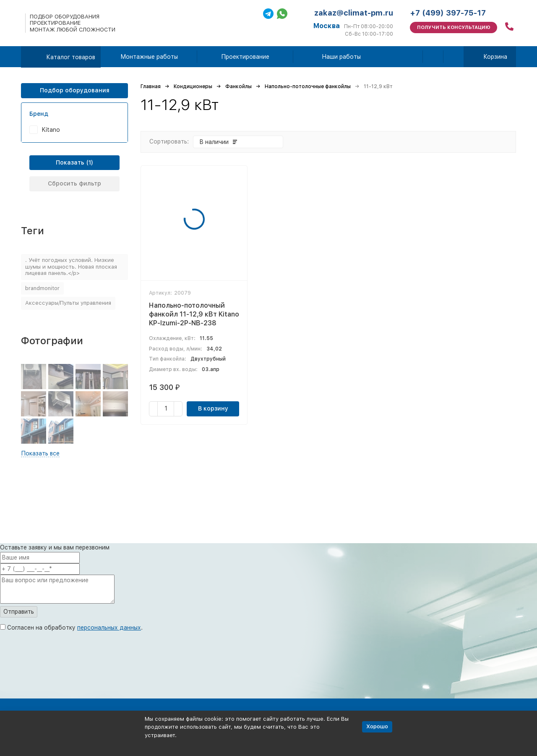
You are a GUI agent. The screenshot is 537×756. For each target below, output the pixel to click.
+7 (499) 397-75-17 (448, 13)
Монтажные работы (149, 57)
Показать (70, 162)
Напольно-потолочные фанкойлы (308, 86)
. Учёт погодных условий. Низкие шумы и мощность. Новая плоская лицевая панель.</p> (71, 267)
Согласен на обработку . (75, 628)
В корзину (213, 408)
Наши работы (341, 57)
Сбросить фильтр (74, 183)
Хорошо (377, 726)
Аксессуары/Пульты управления (68, 303)
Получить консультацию (454, 27)
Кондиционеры (193, 86)
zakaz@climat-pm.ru (354, 13)
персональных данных (109, 628)
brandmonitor (42, 288)
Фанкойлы (239, 86)
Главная (151, 86)
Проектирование (245, 57)
